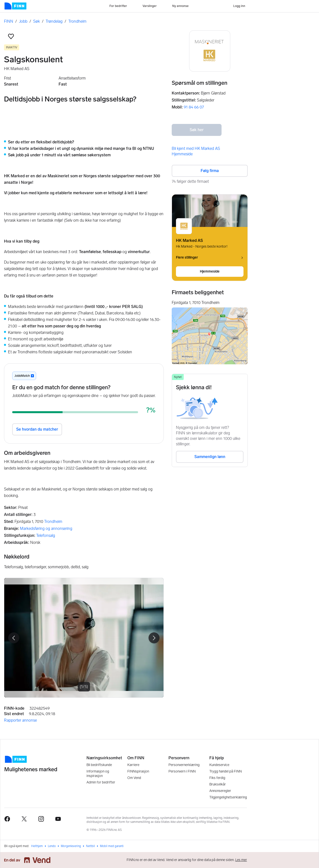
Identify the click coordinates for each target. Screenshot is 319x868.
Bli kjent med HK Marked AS (196, 148)
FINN (9, 21)
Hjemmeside (182, 154)
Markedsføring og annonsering (46, 529)
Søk (37, 21)
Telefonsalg (46, 535)
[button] (11, 36)
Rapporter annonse (20, 720)
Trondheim (77, 21)
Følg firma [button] (210, 171)
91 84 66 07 (194, 107)
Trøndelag (54, 21)
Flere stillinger (210, 257)
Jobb (23, 21)
